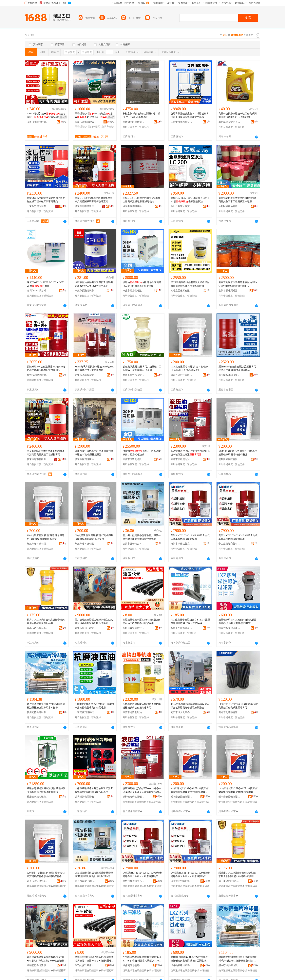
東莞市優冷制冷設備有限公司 (134, 291)
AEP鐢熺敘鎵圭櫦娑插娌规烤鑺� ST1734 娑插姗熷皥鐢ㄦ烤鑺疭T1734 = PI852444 (142, 959)
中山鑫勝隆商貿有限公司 (229, 544)
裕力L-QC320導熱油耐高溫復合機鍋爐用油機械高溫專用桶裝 (46, 621)
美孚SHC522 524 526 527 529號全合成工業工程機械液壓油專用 (190, 537)
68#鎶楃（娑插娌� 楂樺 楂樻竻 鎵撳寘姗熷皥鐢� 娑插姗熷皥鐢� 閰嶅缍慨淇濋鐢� (190, 790)
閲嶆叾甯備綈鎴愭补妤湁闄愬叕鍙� (86, 122)
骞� (63, 122)
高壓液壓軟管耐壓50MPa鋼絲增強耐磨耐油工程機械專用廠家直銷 (142, 621)
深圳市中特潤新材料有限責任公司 (38, 291)
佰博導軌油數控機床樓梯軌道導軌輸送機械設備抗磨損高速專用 (142, 706)
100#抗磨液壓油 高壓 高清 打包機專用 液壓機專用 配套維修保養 (46, 537)
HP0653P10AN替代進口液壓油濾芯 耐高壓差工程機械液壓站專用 (238, 706)
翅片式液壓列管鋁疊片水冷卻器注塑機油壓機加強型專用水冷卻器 (46, 706)
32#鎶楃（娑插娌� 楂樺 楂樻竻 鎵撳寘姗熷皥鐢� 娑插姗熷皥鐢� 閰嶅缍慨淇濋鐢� (46, 875)
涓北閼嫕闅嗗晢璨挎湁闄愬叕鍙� (181, 881)
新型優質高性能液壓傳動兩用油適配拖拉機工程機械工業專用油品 (46, 200)
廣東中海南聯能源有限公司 (86, 206)
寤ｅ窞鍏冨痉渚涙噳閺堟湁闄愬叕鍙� (229, 965)
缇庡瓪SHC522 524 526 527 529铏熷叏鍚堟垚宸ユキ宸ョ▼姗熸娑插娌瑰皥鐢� (142, 875)
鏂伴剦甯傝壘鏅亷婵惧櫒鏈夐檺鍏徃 (134, 965)
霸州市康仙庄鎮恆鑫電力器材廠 (86, 628)
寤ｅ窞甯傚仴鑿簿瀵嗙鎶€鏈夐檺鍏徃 (86, 881)
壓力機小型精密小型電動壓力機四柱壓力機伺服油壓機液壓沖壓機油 (142, 537)
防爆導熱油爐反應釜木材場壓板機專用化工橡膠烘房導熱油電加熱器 (190, 115)
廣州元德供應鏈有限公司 (38, 712)
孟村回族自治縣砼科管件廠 (229, 206)
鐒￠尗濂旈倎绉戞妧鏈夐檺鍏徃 (181, 797)
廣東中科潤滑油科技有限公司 (134, 206)
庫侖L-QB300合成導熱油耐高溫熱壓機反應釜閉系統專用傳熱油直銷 (94, 200)
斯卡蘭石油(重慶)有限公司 (229, 375)
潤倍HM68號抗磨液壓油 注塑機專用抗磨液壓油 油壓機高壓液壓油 (237, 368)
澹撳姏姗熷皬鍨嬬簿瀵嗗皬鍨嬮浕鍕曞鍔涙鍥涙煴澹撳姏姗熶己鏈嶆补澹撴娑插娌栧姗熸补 (94, 875)
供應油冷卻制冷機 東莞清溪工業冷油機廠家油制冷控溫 (142, 284)
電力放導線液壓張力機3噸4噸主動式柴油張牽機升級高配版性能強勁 (94, 621)
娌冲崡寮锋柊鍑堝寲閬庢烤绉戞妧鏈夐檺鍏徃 (181, 965)
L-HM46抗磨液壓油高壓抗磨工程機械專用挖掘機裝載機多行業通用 (95, 706)
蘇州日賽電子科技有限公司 (181, 206)
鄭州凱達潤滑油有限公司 (229, 122)
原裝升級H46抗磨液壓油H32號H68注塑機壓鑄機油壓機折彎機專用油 (46, 368)
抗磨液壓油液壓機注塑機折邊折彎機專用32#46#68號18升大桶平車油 (94, 284)
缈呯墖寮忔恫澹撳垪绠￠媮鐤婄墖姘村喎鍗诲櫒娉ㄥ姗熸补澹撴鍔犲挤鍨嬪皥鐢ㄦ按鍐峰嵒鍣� (237, 959)
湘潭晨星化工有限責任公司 (181, 291)
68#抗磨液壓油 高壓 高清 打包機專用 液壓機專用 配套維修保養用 (238, 453)
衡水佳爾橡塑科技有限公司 (134, 628)
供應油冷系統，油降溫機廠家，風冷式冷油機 (142, 453)
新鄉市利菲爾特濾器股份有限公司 (229, 712)
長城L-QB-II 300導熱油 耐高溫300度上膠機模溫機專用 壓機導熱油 (142, 200)
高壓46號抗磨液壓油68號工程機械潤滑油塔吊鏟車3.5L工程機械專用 (237, 115)
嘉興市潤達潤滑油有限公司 (229, 291)
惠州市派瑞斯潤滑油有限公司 (86, 375)
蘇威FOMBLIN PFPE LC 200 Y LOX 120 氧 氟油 (46, 284)
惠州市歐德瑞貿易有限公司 (181, 544)
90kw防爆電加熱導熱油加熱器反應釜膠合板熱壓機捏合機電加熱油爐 (190, 706)
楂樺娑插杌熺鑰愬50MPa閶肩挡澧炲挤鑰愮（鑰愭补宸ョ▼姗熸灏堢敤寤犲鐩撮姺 (94, 959)
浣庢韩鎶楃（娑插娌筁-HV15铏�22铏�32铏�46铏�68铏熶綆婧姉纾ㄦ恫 (142, 790)
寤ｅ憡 (63, 117)
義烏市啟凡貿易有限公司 (38, 628)
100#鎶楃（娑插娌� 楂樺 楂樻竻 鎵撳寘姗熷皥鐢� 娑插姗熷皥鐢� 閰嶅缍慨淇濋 (238, 790)
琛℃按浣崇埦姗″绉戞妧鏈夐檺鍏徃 (86, 965)
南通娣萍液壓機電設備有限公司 (134, 122)
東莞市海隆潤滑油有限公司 (134, 712)
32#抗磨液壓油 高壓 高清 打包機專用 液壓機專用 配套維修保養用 (94, 537)
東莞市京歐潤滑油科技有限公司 (38, 375)
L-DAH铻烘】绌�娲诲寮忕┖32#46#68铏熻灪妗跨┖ (47, 116)
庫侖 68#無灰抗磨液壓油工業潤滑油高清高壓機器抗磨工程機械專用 (46, 453)
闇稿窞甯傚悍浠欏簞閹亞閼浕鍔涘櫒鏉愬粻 (38, 965)
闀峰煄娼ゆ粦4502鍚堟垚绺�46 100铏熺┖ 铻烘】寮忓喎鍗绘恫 (94, 116)
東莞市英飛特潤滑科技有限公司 (86, 291)
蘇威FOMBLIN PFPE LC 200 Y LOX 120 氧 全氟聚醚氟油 (190, 200)
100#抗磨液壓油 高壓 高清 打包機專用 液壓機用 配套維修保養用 (189, 368)
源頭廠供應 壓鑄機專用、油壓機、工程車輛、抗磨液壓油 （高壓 (142, 368)
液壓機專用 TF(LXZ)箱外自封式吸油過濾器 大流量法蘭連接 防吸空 (237, 621)
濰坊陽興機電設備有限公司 (86, 797)
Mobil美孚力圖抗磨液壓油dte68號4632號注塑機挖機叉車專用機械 (95, 368)
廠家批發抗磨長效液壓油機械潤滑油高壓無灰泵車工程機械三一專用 (237, 200)
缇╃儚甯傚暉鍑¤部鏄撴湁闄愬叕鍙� (229, 881)
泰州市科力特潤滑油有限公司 (134, 375)
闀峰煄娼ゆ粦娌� (84, 127)
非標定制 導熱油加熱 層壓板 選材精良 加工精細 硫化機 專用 (141, 115)
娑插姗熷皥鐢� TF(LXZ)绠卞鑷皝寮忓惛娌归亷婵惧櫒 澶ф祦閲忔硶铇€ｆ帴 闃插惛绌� (190, 959)
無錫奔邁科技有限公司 (181, 375)
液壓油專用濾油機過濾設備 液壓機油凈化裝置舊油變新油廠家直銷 (46, 790)
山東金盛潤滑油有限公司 (38, 206)
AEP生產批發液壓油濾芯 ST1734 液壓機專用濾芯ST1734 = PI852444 (190, 621)
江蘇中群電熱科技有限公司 (181, 122)
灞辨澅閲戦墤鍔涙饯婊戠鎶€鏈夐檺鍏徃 (38, 122)
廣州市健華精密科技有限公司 (134, 544)
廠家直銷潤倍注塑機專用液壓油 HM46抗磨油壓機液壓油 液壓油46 (238, 284)
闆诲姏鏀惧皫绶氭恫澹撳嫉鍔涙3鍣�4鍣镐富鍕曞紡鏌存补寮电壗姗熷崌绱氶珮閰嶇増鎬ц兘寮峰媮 (47, 959)
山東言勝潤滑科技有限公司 (86, 712)
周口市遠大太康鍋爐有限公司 (181, 712)
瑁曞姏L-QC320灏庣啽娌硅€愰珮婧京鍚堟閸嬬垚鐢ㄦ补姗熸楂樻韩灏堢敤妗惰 (237, 875)
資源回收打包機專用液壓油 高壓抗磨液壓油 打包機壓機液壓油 (94, 453)
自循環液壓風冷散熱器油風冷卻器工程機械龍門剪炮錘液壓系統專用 (94, 790)
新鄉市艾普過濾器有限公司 (181, 628)
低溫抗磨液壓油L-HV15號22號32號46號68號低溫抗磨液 (190, 453)
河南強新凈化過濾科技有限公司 (229, 628)
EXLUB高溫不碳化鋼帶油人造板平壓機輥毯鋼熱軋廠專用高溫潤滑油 (190, 284)
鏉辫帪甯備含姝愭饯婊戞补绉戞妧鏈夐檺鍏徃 (134, 797)
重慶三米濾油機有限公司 (38, 797)
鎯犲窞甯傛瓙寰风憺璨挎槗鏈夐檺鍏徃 (134, 881)
